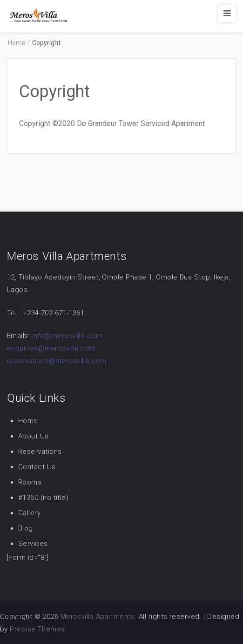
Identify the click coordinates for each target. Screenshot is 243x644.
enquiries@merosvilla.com (51, 348)
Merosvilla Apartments (98, 617)
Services (33, 544)
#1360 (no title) (43, 498)
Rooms (30, 482)
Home (28, 421)
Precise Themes (37, 629)
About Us (34, 436)
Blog (26, 528)
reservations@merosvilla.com (57, 361)
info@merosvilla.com (67, 336)
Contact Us (37, 467)
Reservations (40, 451)
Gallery (29, 513)
